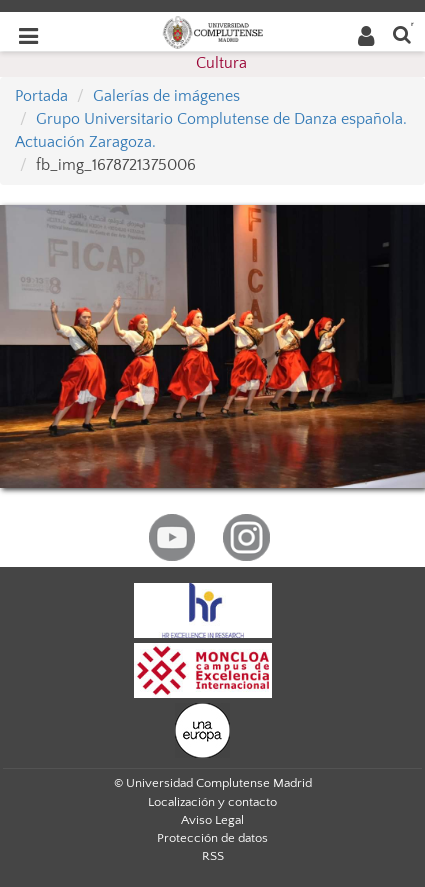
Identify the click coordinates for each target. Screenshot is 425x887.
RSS (213, 856)
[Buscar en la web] (402, 33)
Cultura (221, 63)
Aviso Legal (212, 820)
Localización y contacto (212, 802)
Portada (41, 96)
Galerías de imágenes (166, 96)
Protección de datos (212, 838)
